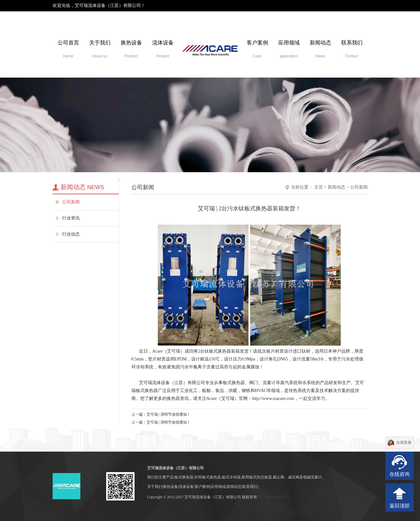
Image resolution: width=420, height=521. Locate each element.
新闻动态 (320, 49)
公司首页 (68, 49)
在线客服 (404, 442)
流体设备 (163, 49)
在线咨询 (400, 474)
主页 (319, 187)
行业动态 (71, 234)
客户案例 (257, 49)
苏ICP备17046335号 (273, 497)
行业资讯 (71, 218)
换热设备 (131, 49)
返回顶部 (400, 506)
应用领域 (289, 49)
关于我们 (100, 49)
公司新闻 (71, 202)
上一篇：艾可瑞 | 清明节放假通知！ (161, 414)
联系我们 (352, 49)
